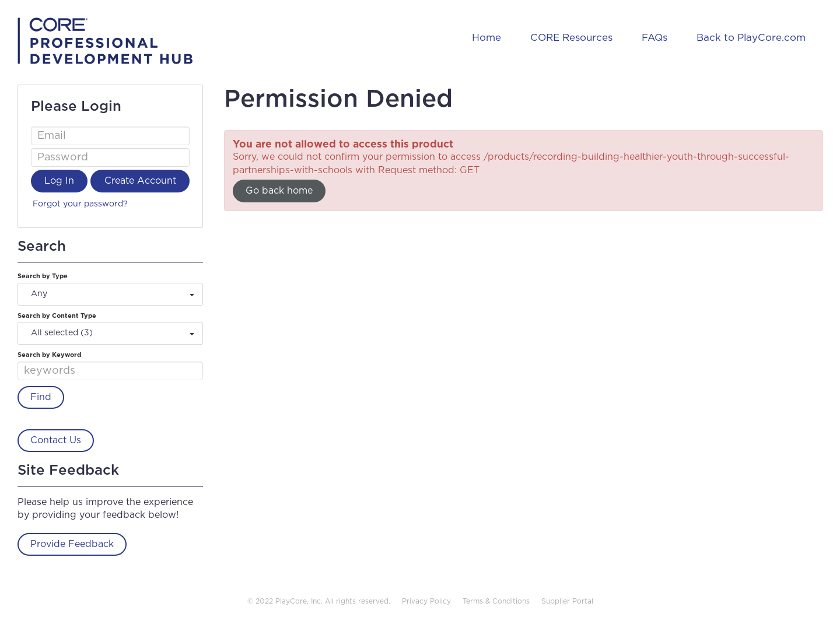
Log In (59, 181)
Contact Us (56, 440)
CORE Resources (571, 38)
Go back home (279, 191)
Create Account (140, 181)
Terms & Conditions (496, 601)
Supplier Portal (567, 601)
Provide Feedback (72, 544)
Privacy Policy (426, 601)
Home (487, 38)
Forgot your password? (80, 204)
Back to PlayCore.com (751, 38)
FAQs (654, 38)
